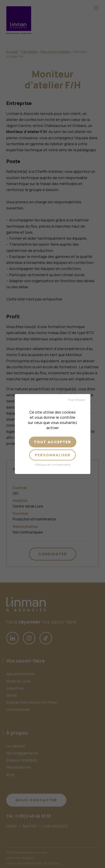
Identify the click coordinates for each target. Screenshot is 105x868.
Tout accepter (52, 442)
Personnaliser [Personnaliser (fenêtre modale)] (53, 455)
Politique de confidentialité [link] (53, 465)
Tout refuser (76, 400)
